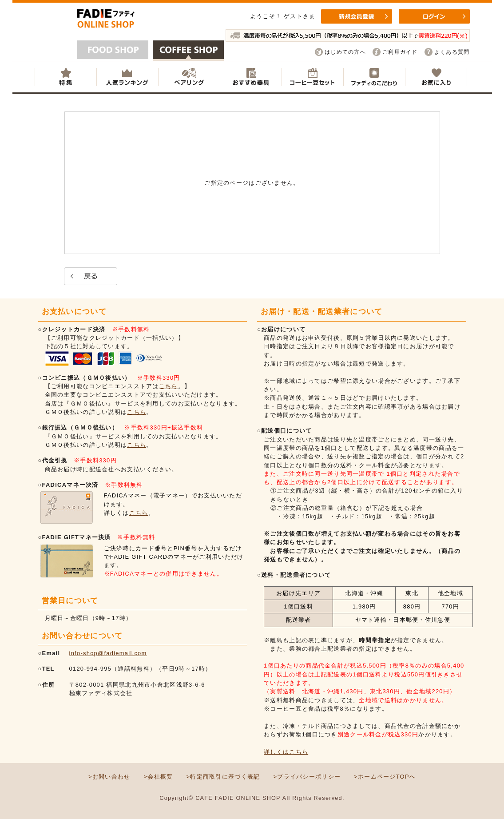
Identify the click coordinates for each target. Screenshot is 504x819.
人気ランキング (127, 77)
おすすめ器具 (251, 77)
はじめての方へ (345, 52)
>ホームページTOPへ (385, 777)
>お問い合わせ (109, 777)
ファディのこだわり (374, 77)
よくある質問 (452, 52)
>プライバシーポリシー (307, 777)
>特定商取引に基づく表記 (223, 777)
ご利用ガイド (400, 52)
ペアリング (189, 77)
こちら (169, 386)
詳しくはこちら (286, 752)
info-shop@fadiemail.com (108, 653)
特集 (65, 77)
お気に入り (436, 77)
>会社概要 (158, 777)
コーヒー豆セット (312, 77)
